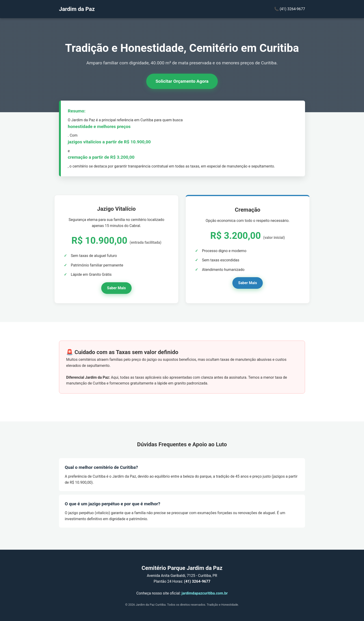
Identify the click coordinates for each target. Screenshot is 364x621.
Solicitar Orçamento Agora (182, 81)
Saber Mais (116, 288)
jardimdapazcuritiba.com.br (205, 593)
